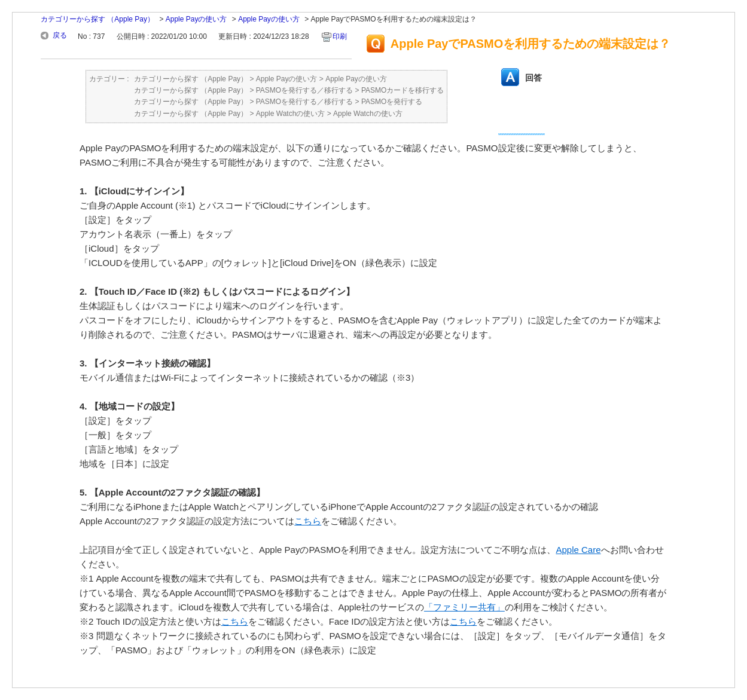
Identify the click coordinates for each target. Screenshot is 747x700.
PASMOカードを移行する (403, 90)
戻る (60, 35)
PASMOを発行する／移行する (304, 90)
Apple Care (578, 550)
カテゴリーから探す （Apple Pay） (97, 19)
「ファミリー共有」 (464, 607)
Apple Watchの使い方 (291, 114)
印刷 (340, 36)
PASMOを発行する (392, 102)
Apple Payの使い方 (196, 19)
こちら (308, 521)
